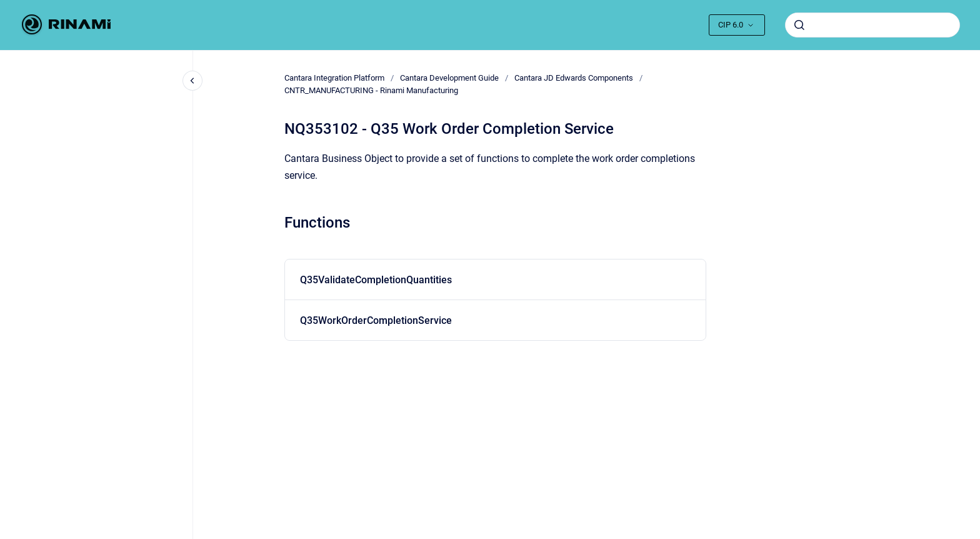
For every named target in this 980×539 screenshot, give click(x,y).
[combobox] (872, 25)
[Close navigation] (192, 81)
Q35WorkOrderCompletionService (376, 320)
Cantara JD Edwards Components (574, 78)
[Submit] (799, 25)
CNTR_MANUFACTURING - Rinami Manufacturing (371, 90)
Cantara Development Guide (449, 78)
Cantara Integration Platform (334, 78)
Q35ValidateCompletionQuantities (376, 280)
